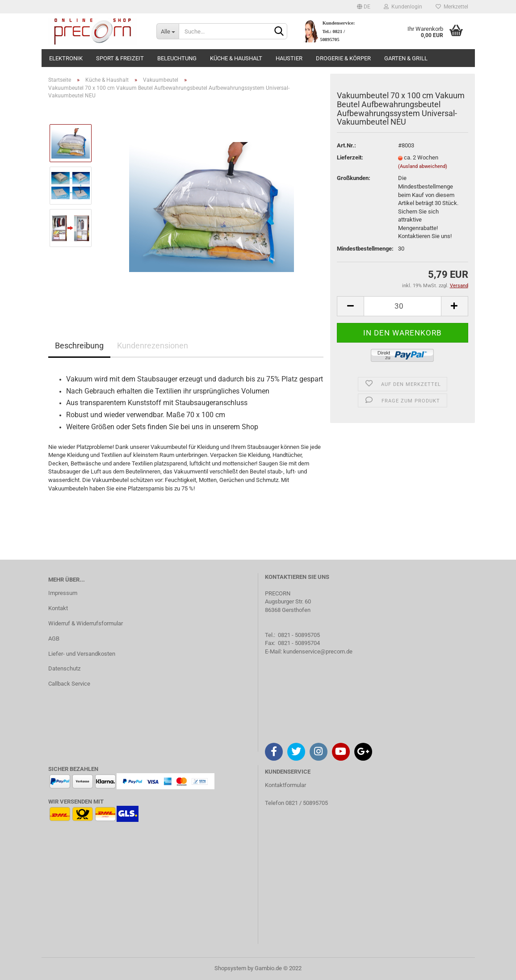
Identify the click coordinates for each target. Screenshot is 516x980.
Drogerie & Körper (343, 58)
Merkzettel (452, 7)
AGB (54, 639)
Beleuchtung (177, 58)
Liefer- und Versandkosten (82, 654)
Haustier (289, 58)
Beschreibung (79, 346)
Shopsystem (230, 968)
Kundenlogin (403, 7)
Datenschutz (64, 668)
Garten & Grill (406, 58)
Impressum (63, 593)
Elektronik (66, 58)
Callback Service (69, 684)
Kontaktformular (285, 785)
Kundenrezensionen (153, 346)
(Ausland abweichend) (423, 166)
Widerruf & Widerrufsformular (86, 623)
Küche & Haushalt (236, 58)
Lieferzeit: (350, 157)
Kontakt (58, 608)
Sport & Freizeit (120, 58)
